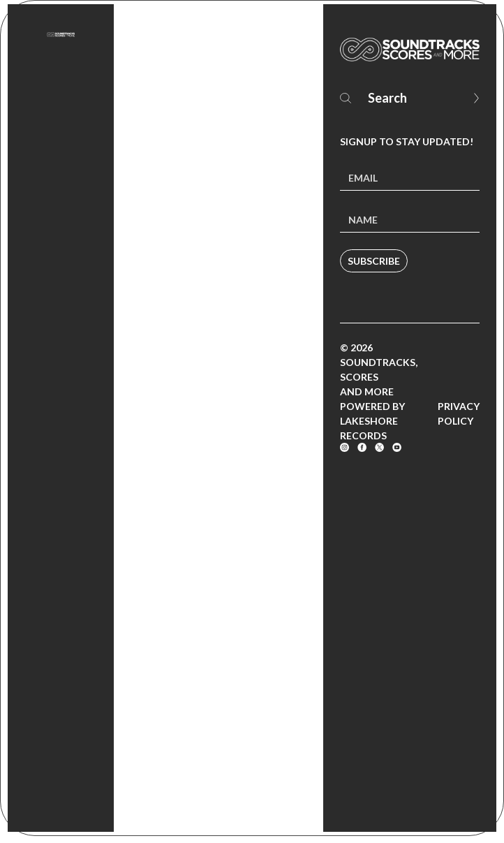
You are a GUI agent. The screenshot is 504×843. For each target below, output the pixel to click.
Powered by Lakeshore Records (372, 421)
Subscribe (374, 261)
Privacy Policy (459, 413)
